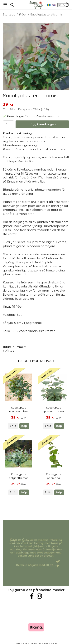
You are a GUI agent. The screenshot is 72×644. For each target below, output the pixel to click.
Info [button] (13, 426)
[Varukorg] (67, 5)
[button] (24, 426)
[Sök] (12, 5)
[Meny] (5, 5)
